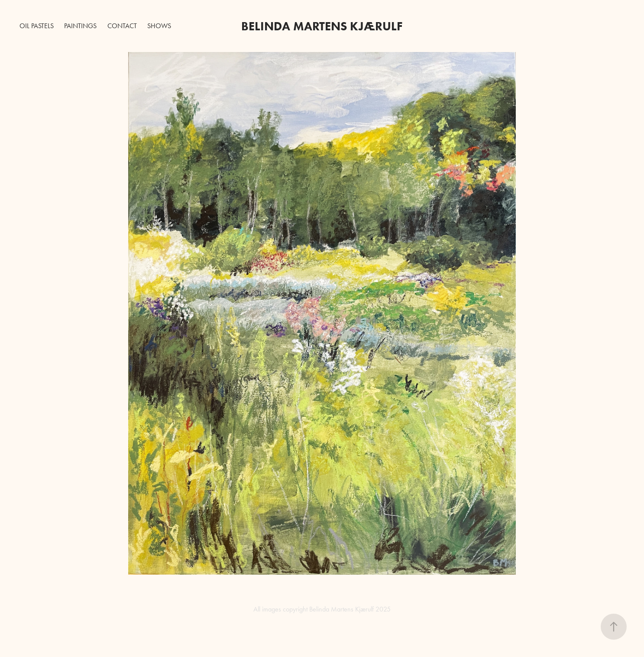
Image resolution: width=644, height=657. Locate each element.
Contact (122, 26)
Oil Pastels (37, 26)
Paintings (80, 26)
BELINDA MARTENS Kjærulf (322, 26)
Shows (159, 26)
